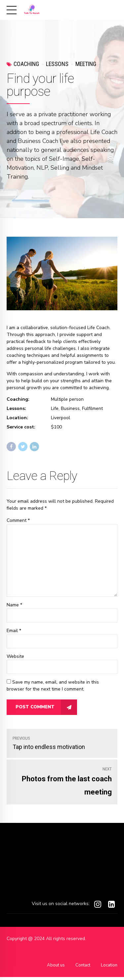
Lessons (57, 64)
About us (52, 968)
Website (15, 659)
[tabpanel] (62, 273)
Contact (81, 968)
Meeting (86, 64)
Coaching (26, 64)
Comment (18, 520)
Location (108, 968)
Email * (14, 633)
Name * (14, 607)
